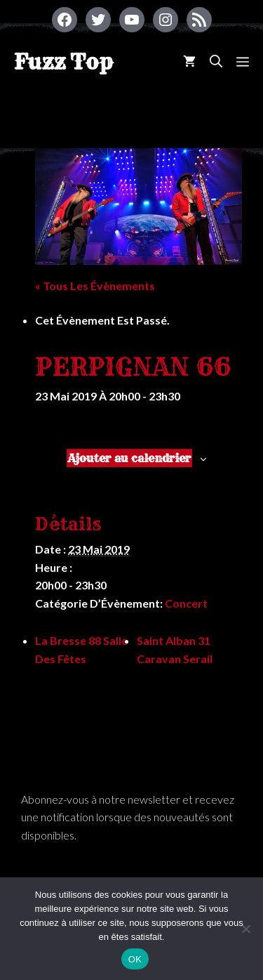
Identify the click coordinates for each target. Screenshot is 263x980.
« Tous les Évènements (95, 286)
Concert (186, 603)
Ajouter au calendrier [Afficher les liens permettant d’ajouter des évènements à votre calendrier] (129, 458)
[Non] (245, 929)
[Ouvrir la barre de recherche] (216, 61)
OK (135, 959)
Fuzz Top (63, 62)
